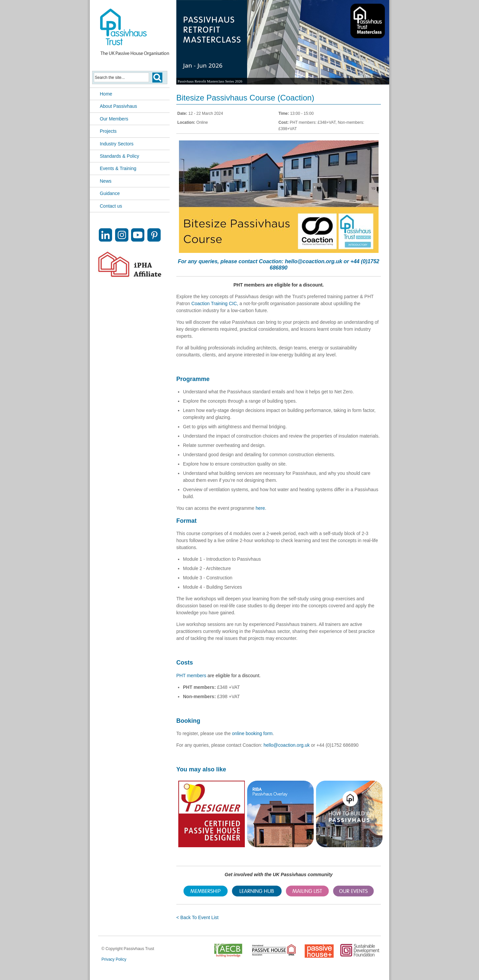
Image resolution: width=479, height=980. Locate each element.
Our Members (114, 119)
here (260, 508)
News (106, 181)
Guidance (110, 193)
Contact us (111, 206)
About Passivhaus (118, 106)
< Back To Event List (197, 917)
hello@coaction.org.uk (314, 261)
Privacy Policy (114, 959)
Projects (108, 131)
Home (106, 94)
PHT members (191, 676)
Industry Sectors (117, 144)
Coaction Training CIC (214, 303)
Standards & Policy (119, 156)
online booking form (252, 733)
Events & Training (118, 168)
